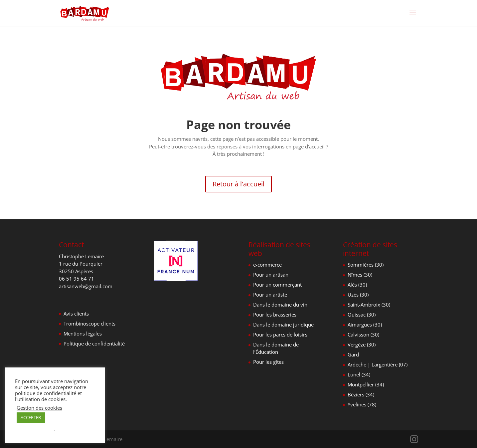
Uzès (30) (358, 295)
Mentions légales (83, 334)
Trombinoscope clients (89, 324)
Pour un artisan (271, 275)
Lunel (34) (359, 374)
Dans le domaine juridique (283, 325)
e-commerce (267, 265)
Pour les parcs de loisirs (280, 335)
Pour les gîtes (268, 362)
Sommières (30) (366, 265)
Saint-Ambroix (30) (369, 305)
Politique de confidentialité (94, 343)
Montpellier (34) (366, 384)
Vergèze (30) (362, 344)
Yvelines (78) (362, 404)
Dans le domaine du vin (280, 305)
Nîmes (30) (360, 275)
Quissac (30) (362, 315)
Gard (353, 354)
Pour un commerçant (277, 285)
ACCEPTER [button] (31, 417)
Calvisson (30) (363, 335)
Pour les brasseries (275, 315)
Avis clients (76, 314)
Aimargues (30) (365, 325)
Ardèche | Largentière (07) (378, 364)
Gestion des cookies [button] (39, 408)
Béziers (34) (361, 394)
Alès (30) (357, 285)
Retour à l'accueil (238, 184)
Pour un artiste (270, 295)
